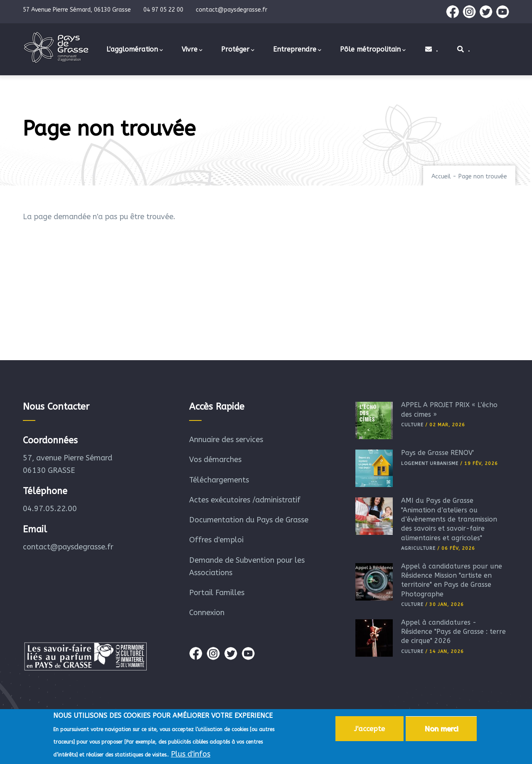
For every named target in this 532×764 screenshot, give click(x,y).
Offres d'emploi (216, 540)
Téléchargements (219, 480)
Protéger (238, 50)
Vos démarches (215, 460)
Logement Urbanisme (430, 464)
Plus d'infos (191, 756)
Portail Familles (217, 593)
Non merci (441, 730)
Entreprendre (297, 50)
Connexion (207, 613)
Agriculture (418, 548)
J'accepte (369, 730)
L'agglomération (135, 50)
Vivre (192, 50)
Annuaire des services (226, 440)
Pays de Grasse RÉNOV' (437, 453)
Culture (412, 425)
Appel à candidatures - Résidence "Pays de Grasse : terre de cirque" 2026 (453, 632)
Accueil (441, 177)
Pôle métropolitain (373, 50)
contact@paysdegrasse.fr (68, 547)
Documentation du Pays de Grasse (249, 520)
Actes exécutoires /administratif (245, 500)
